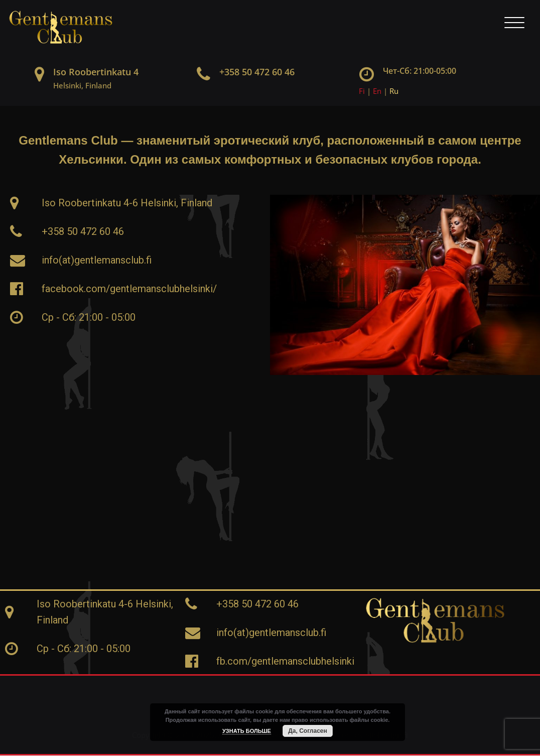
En (377, 91)
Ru (394, 91)
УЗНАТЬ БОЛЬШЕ (247, 731)
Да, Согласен (307, 731)
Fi (362, 91)
